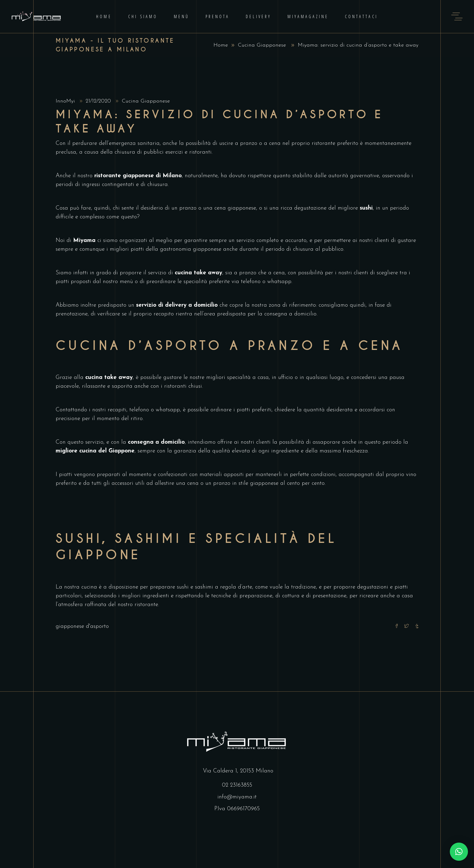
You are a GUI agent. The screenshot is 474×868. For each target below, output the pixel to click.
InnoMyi (66, 101)
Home (221, 45)
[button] (459, 852)
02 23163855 (237, 785)
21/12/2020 (99, 101)
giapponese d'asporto (82, 627)
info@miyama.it (237, 797)
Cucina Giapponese (262, 45)
